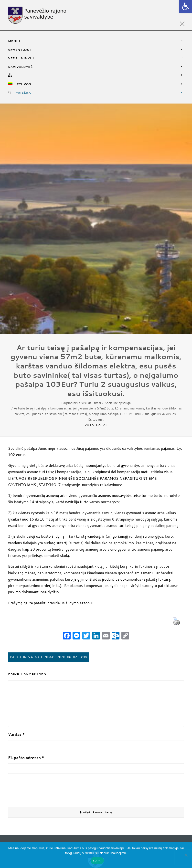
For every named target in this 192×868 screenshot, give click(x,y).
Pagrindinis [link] (69, 401)
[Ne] (186, 855)
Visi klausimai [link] (91, 401)
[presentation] (45, 789)
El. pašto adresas (26, 756)
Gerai (97, 861)
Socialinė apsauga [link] (118, 401)
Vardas (16, 733)
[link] (186, 6)
